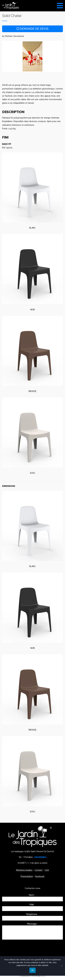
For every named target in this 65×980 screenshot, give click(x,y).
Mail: (32, 905)
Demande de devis (33, 29)
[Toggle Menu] (60, 5)
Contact (39, 870)
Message (32, 924)
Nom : (33, 895)
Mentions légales (24, 870)
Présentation (27, 876)
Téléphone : (33, 914)
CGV (47, 870)
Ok (32, 970)
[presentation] (24, 947)
